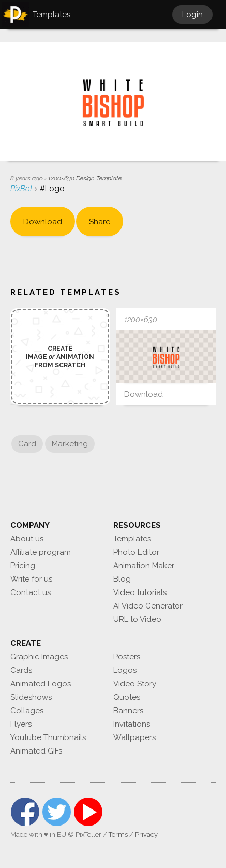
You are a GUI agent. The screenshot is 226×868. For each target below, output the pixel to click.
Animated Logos (41, 684)
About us (27, 539)
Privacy (146, 835)
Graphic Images (39, 657)
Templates (132, 539)
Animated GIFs (36, 751)
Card (27, 444)
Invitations (132, 724)
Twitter (57, 812)
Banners (128, 711)
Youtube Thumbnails (48, 737)
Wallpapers (134, 737)
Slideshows (31, 697)
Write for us (31, 579)
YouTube (88, 812)
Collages (27, 711)
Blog (122, 579)
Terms (118, 835)
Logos (125, 670)
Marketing (70, 444)
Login (192, 15)
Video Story (135, 684)
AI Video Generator (148, 606)
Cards (21, 670)
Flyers (21, 724)
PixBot (22, 189)
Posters (127, 657)
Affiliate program (41, 552)
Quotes (127, 697)
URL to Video (137, 619)
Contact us (31, 592)
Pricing (23, 566)
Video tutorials (140, 592)
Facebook (25, 812)
